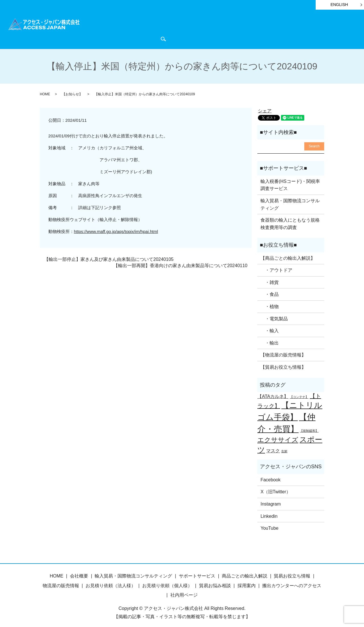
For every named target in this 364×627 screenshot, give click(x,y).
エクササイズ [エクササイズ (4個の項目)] (278, 437)
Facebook (270, 477)
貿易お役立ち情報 (213, 29)
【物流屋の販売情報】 (283, 352)
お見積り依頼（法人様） (111, 583)
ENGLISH (339, 5)
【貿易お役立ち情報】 (283, 364)
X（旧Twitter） (276, 489)
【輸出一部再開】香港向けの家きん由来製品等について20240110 (180, 263)
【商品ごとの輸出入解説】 (288, 255)
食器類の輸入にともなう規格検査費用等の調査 (290, 221)
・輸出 (270, 340)
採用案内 (247, 583)
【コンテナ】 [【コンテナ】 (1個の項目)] (299, 394)
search (92, 37)
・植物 (270, 304)
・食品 (270, 291)
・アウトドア (276, 267)
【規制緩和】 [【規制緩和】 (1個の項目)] (309, 428)
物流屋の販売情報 (61, 583)
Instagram (271, 501)
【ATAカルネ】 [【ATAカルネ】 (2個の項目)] (273, 393)
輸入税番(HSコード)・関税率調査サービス (290, 182)
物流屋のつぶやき (276, 29)
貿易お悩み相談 (215, 583)
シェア (265, 108)
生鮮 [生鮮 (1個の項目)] (284, 448)
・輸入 (270, 328)
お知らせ (245, 29)
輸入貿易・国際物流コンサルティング (290, 202)
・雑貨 (270, 280)
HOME (94, 29)
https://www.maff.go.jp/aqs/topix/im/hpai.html (116, 229)
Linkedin (269, 513)
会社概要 (307, 29)
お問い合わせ (334, 29)
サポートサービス (173, 29)
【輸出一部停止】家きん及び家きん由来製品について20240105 (109, 256)
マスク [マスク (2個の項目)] (273, 447)
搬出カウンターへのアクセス (292, 583)
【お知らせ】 (72, 91)
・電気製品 (274, 316)
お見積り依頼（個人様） (167, 583)
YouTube (269, 525)
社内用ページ (184, 592)
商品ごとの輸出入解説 (128, 29)
